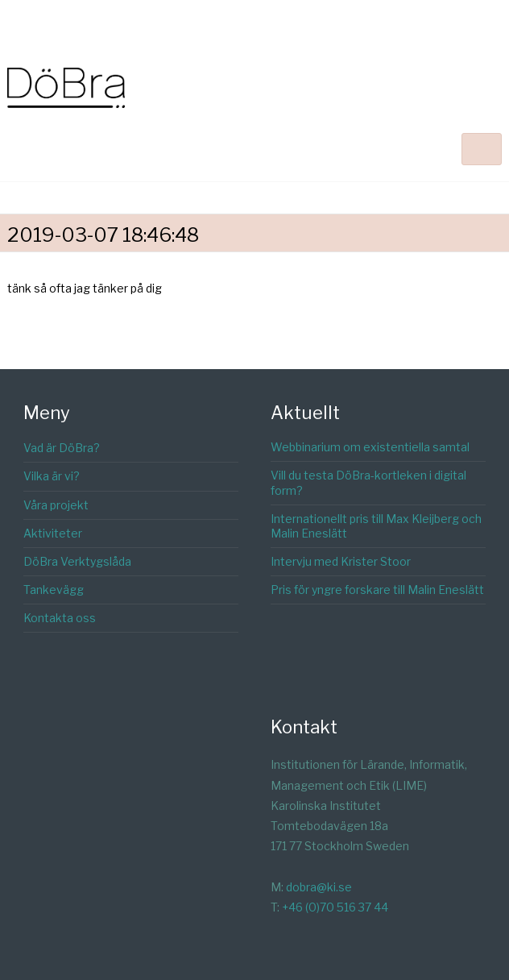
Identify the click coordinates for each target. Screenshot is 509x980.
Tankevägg (54, 590)
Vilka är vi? (52, 476)
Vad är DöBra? (62, 448)
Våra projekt (56, 505)
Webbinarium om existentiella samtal (370, 447)
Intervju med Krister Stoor (341, 561)
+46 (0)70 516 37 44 (335, 907)
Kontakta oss (60, 618)
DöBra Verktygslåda (77, 561)
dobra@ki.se (319, 887)
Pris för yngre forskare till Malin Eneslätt (377, 590)
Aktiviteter (53, 533)
